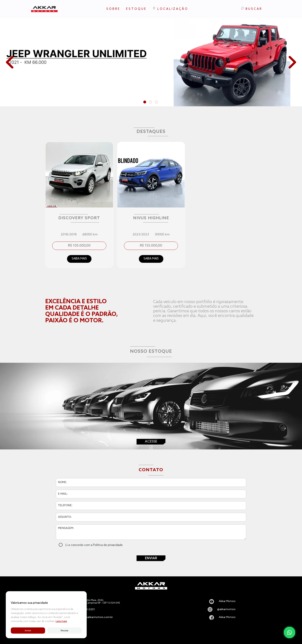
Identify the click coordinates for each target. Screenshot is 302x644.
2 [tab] (151, 102)
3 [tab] (157, 102)
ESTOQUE (136, 9)
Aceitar (28, 630)
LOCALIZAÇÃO (170, 9)
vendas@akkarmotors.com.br (94, 617)
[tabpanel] (151, 62)
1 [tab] (145, 102)
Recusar (65, 630)
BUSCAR (252, 9)
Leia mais (61, 621)
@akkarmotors (226, 610)
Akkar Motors (227, 601)
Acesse (151, 442)
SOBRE (113, 9)
